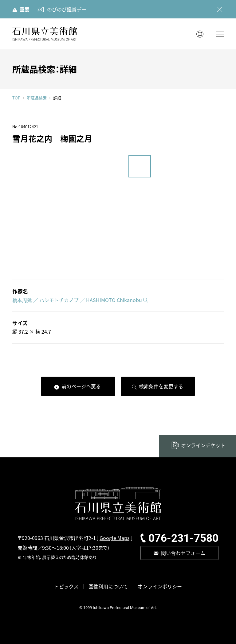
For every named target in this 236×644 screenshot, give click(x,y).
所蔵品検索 (37, 98)
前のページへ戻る (81, 386)
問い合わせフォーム (183, 553)
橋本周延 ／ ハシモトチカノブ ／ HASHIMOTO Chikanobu (77, 300)
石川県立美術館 (45, 34)
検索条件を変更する (161, 386)
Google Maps (114, 538)
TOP (16, 98)
